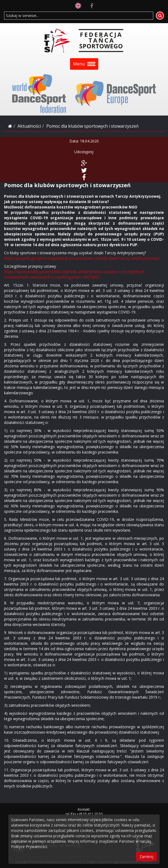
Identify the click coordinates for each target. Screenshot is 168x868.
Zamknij (146, 857)
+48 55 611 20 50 (90, 814)
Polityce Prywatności (29, 847)
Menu (84, 64)
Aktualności (29, 126)
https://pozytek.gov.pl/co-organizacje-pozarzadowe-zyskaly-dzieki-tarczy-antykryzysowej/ (82, 258)
